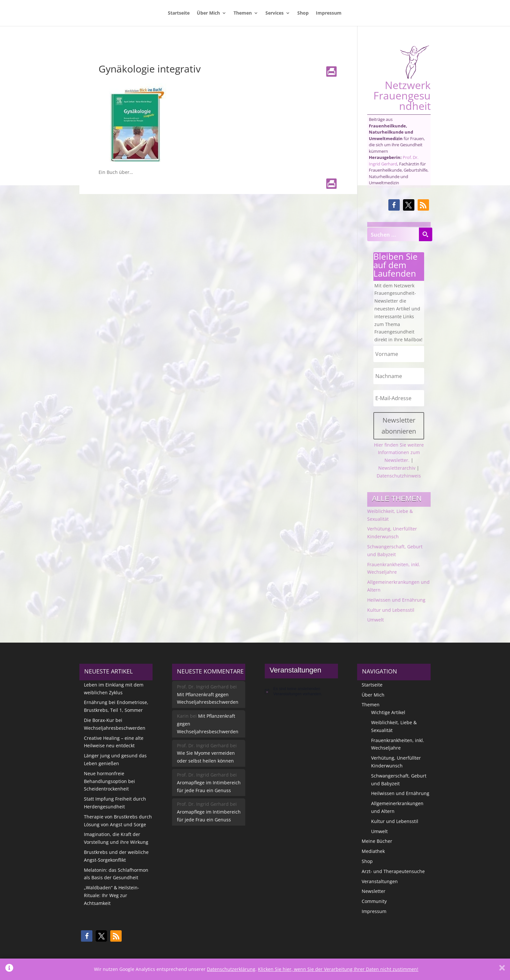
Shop (303, 13)
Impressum (329, 13)
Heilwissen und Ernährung (396, 600)
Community (374, 901)
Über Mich (208, 13)
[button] (394, 205)
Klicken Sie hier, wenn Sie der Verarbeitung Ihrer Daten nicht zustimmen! (338, 969)
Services (275, 13)
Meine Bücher (377, 841)
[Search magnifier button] (425, 234)
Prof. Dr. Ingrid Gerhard (394, 161)
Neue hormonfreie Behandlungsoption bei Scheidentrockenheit (109, 781)
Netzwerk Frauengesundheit (402, 78)
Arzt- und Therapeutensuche (393, 871)
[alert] (301, 692)
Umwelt (376, 620)
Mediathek (373, 851)
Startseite (179, 13)
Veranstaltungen (380, 881)
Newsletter (374, 891)
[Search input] (393, 234)
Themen (243, 13)
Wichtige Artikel (388, 712)
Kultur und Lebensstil (391, 610)
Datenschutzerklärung (231, 969)
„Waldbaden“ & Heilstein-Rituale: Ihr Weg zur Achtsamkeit (112, 895)
